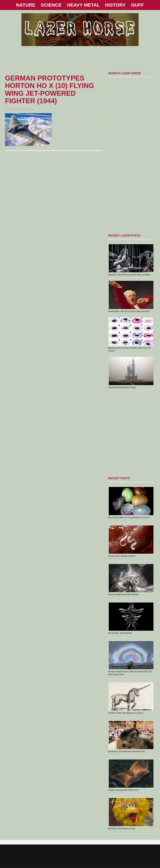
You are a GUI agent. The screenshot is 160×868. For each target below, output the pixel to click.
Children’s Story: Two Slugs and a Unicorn (126, 713)
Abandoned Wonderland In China (122, 387)
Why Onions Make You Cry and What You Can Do (129, 517)
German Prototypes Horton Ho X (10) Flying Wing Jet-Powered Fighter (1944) (50, 89)
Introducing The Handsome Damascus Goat (126, 751)
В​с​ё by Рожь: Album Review (120, 633)
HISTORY (115, 5)
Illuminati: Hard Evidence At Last (122, 829)
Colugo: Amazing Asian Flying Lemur (123, 790)
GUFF (137, 5)
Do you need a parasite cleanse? (122, 556)
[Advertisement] (80, 60)
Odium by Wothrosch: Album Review (123, 595)
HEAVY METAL (83, 5)
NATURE (26, 5)
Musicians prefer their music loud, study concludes (129, 275)
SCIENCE (51, 5)
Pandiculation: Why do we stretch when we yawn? (129, 311)
